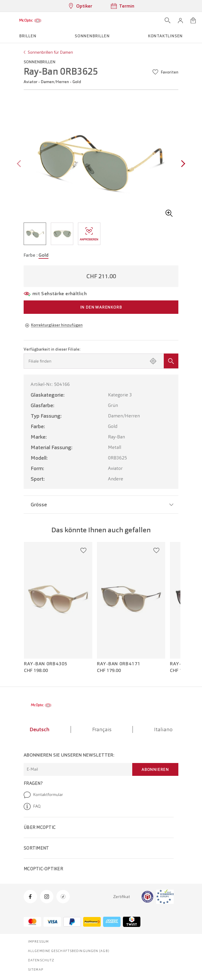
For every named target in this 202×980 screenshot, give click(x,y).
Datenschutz (41, 960)
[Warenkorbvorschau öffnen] (193, 20)
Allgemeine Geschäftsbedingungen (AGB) (69, 951)
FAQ (32, 806)
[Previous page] (20, 164)
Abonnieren (155, 769)
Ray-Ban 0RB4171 (119, 664)
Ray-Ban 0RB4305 (46, 664)
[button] (180, 20)
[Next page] (182, 164)
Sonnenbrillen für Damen (50, 52)
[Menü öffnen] (6, 20)
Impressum (38, 942)
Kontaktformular (43, 795)
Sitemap (36, 970)
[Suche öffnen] (168, 20)
